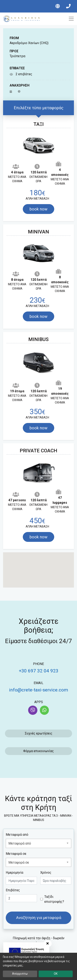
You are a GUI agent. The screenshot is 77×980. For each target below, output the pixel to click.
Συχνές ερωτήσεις (39, 733)
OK (56, 974)
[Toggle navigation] (70, 19)
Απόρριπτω (20, 974)
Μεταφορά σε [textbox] (19, 862)
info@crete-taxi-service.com (39, 690)
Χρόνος (46, 873)
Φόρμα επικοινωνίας (38, 751)
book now (38, 209)
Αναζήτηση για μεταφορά (39, 918)
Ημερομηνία (14, 873)
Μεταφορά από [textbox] (20, 843)
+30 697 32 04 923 (39, 671)
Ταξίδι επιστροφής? (54, 899)
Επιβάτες (13, 890)
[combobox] (38, 843)
